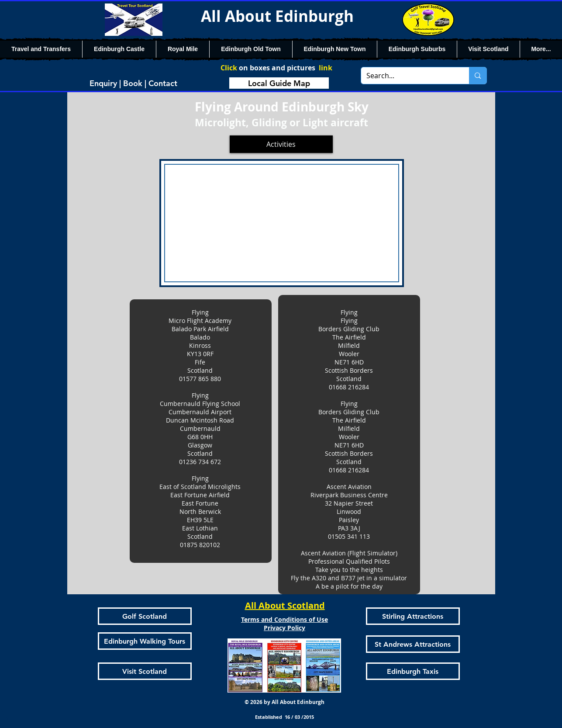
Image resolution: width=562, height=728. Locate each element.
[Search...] (409, 76)
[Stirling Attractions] (413, 616)
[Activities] (281, 144)
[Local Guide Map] (279, 83)
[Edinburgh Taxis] (413, 671)
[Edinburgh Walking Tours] (145, 641)
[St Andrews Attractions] (413, 644)
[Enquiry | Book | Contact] (134, 83)
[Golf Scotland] (145, 616)
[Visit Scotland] (145, 671)
